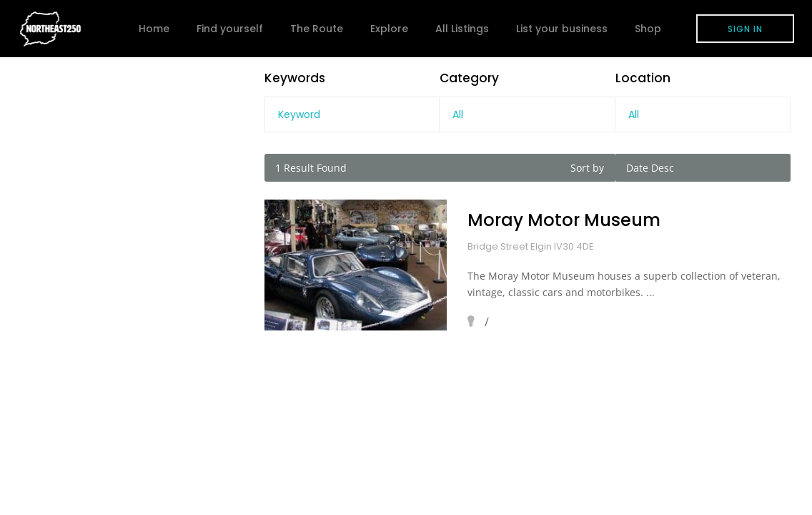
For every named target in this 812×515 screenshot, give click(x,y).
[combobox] (527, 114)
